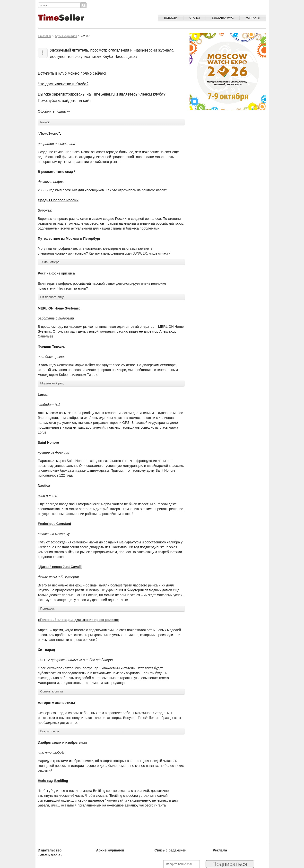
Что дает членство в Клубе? (63, 84)
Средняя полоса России (58, 200)
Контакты (253, 18)
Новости (171, 18)
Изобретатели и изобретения (62, 743)
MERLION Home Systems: (59, 308)
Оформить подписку (54, 111)
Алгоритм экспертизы (56, 703)
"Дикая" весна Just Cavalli (60, 567)
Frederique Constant (55, 524)
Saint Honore (48, 443)
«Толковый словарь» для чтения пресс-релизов (79, 620)
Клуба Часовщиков (120, 57)
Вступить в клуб (52, 73)
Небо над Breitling (53, 781)
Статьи (195, 18)
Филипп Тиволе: (52, 346)
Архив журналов (66, 36)
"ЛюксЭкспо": (50, 133)
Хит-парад (47, 650)
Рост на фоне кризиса (56, 273)
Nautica (44, 486)
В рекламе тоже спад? (57, 172)
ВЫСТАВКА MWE (223, 18)
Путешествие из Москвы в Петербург (69, 239)
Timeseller (45, 36)
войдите (69, 101)
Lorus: (43, 395)
